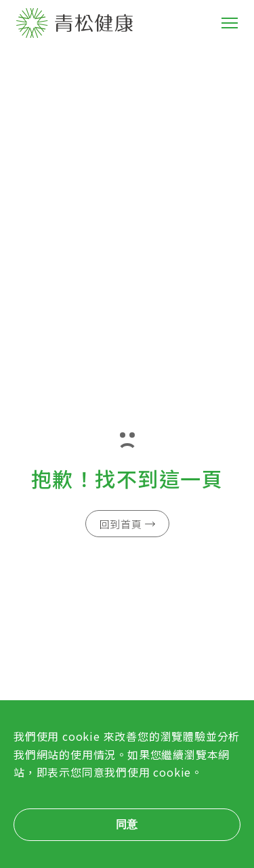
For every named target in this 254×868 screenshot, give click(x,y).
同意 (127, 824)
